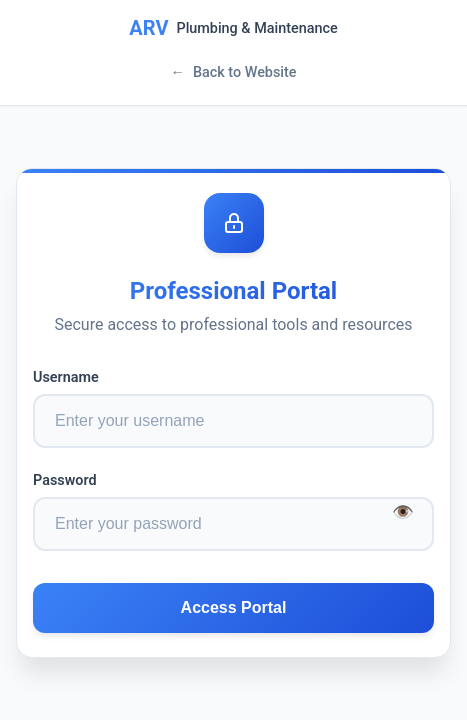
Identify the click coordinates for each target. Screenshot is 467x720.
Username (66, 377)
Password (65, 480)
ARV (148, 28)
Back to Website (233, 72)
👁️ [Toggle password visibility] (403, 511)
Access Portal (234, 607)
